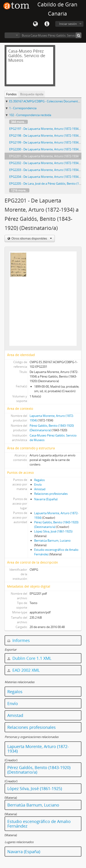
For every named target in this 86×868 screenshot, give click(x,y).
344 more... (18, 122)
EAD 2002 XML (24, 670)
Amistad (40, 489)
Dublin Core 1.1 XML (29, 658)
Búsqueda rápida (32, 94)
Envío (38, 485)
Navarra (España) (46, 499)
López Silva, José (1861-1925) (53, 531)
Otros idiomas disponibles (31, 238)
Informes (19, 640)
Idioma (35, 24)
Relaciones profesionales (51, 494)
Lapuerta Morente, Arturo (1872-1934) (38, 749)
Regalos (39, 480)
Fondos (11, 94)
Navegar (12, 35)
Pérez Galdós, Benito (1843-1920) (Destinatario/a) (39, 770)
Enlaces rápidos (47, 24)
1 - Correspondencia (23, 108)
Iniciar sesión (68, 24)
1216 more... (19, 190)
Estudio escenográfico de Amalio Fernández (39, 824)
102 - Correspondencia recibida (30, 115)
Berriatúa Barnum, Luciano (52, 541)
